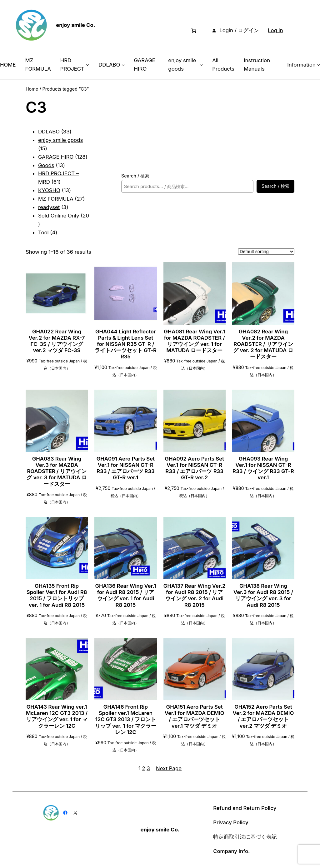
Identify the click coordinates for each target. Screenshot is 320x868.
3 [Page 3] (148, 768)
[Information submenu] (318, 65)
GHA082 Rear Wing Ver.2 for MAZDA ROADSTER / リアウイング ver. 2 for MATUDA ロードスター (263, 344)
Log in (275, 30)
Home (32, 89)
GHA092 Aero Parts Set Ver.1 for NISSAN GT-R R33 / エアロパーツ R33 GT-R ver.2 (194, 468)
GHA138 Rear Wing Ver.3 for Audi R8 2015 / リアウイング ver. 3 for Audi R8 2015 (263, 595)
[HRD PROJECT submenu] (87, 65)
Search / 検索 (135, 176)
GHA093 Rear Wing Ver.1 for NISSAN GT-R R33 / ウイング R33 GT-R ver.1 (263, 468)
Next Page (169, 768)
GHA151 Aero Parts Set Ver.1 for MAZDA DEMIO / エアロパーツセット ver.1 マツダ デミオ (195, 716)
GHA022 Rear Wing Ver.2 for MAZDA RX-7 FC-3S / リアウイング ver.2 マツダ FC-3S (57, 341)
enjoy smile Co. (75, 25)
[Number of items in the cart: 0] (194, 30)
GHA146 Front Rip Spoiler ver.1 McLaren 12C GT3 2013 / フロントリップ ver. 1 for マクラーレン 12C (126, 719)
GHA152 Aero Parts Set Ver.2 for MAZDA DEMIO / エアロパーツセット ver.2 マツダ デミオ (263, 716)
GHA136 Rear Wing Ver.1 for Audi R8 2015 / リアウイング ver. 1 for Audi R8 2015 (125, 595)
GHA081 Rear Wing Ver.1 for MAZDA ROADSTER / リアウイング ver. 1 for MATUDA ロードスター (194, 341)
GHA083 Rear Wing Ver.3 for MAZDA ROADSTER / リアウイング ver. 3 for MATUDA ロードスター (57, 471)
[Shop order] (266, 252)
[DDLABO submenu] (123, 65)
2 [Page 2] (144, 768)
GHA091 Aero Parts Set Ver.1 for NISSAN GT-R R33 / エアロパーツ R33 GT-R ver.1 (126, 468)
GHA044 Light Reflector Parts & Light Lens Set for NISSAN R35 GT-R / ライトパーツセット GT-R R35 (126, 344)
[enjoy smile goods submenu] (201, 65)
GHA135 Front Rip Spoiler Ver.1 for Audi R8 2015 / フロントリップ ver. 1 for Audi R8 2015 (57, 595)
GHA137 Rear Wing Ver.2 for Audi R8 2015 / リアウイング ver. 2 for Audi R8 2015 (195, 595)
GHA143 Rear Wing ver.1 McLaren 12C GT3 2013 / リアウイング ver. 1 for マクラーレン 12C (57, 716)
